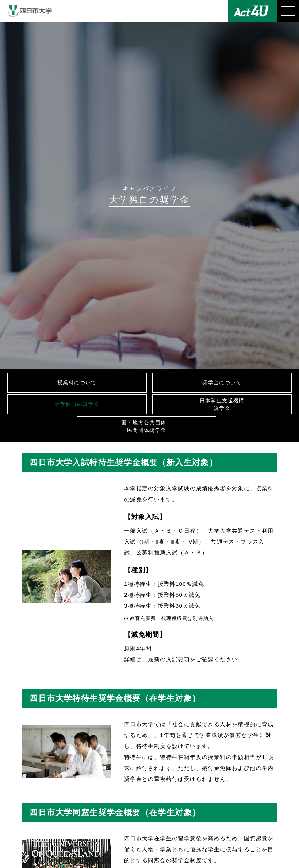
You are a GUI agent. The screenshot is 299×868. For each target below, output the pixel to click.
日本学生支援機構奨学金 (222, 404)
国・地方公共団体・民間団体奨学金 (147, 426)
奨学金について (222, 382)
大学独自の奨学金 (77, 404)
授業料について (77, 382)
